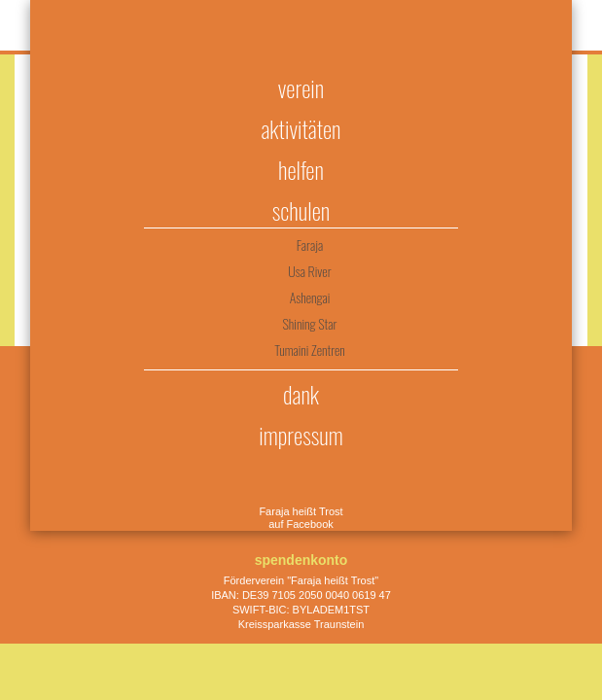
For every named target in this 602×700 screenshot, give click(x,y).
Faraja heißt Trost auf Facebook (301, 518)
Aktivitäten (301, 128)
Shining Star (310, 323)
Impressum (301, 435)
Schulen (301, 210)
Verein (301, 87)
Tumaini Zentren (310, 350)
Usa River (309, 271)
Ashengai (310, 297)
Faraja (310, 245)
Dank (301, 394)
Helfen (301, 169)
